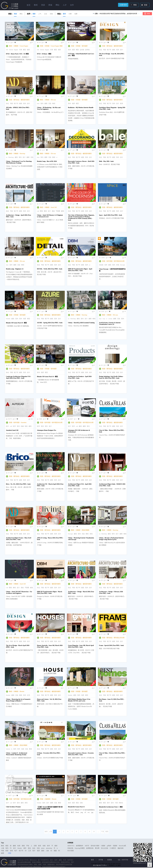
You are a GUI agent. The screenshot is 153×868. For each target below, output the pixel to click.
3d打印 (87, 846)
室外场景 (116, 799)
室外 (21, 319)
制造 (26, 426)
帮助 (133, 5)
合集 (81, 803)
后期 (35, 846)
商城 (42, 799)
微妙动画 (121, 848)
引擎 (20, 50)
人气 (40, 14)
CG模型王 (113, 848)
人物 (2, 848)
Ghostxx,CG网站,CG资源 (10, 5)
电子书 (109, 50)
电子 (16, 851)
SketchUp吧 (122, 846)
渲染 (50, 103)
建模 (46, 103)
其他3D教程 (86, 530)
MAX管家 (71, 851)
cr (57, 157)
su (7, 157)
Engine (16, 50)
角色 (29, 848)
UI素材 (103, 846)
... (98, 832)
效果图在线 (90, 848)
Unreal (11, 50)
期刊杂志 (109, 46)
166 (32, 419)
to (57, 848)
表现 (118, 265)
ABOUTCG (71, 846)
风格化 (121, 803)
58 (125, 258)
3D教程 (16, 46)
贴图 (2, 853)
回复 (51, 14)
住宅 (29, 695)
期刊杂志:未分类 (119, 638)
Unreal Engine (24, 46)
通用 (64, 14)
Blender (22, 691)
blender (8, 319)
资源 (15, 14)
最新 (34, 14)
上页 (50, 832)
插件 (25, 848)
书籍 (104, 50)
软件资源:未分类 (119, 261)
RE (59, 851)
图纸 (41, 211)
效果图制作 (80, 846)
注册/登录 (123, 5)
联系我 (110, 860)
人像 (47, 851)
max (38, 103)
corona (110, 319)
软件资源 (109, 261)
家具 (122, 103)
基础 (53, 211)
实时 (106, 265)
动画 (23, 749)
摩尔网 (97, 848)
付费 (70, 14)
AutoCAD (54, 207)
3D (26, 851)
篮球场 (87, 50)
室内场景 (85, 46)
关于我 (101, 860)
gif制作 (109, 846)
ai (90, 265)
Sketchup (22, 154)
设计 (122, 50)
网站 (21, 14)
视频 (55, 851)
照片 (34, 851)
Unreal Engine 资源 (57, 46)
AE (51, 851)
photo (43, 848)
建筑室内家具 (118, 46)
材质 (7, 851)
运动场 (82, 50)
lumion (8, 749)
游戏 (11, 851)
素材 (56, 846)
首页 (29, 5)
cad (38, 211)
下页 (103, 832)
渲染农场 (70, 848)
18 (125, 311)
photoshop (49, 848)
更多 (144, 5)
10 (94, 832)
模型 (24, 50)
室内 (69, 50)
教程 (11, 46)
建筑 (114, 50)
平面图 (58, 211)
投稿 (148, 14)
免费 (76, 14)
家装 (26, 803)
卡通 (116, 803)
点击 (46, 14)
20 (32, 796)
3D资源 (47, 46)
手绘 (28, 846)
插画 (23, 846)
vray (104, 319)
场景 (28, 50)
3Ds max (53, 100)
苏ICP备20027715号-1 (100, 865)
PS (11, 848)
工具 (29, 851)
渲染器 (101, 265)
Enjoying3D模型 (80, 848)
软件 (14, 426)
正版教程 (47, 799)
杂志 (100, 50)
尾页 (107, 832)
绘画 (19, 846)
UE (7, 50)
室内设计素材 (95, 846)
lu (12, 749)
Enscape (123, 265)
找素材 (115, 846)
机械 (22, 426)
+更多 (9, 853)
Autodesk (24, 423)
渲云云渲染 (105, 848)
